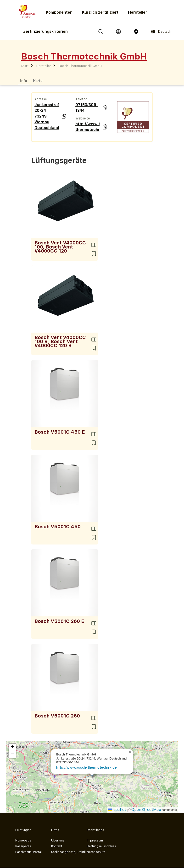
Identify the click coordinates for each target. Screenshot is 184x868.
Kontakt (57, 846)
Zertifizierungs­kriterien (45, 31)
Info (24, 80)
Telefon (81, 99)
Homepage (23, 840)
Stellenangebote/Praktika (65, 852)
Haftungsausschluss (101, 846)
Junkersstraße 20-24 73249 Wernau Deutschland (47, 116)
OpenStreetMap (146, 810)
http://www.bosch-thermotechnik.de (87, 127)
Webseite (83, 118)
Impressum (95, 840)
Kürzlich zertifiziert (100, 12)
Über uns (58, 840)
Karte (38, 80)
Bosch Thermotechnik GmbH (80, 66)
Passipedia (23, 846)
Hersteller (138, 12)
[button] (130, 752)
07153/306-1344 (87, 108)
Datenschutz (96, 852)
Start (25, 66)
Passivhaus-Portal (28, 852)
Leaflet (117, 810)
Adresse (41, 99)
